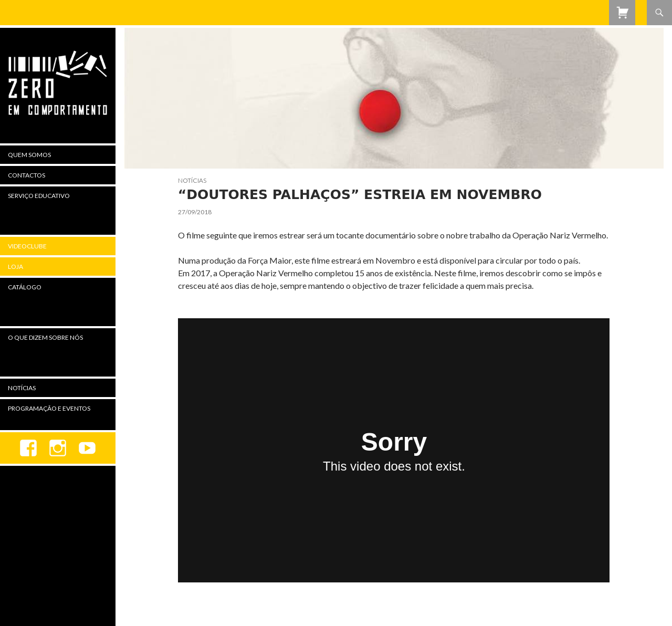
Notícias (192, 180)
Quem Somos (29, 155)
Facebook (28, 448)
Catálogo (25, 287)
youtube (87, 448)
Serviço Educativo (39, 196)
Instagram (58, 448)
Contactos (27, 175)
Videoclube (27, 246)
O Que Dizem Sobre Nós (45, 337)
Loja (15, 267)
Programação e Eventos (49, 408)
